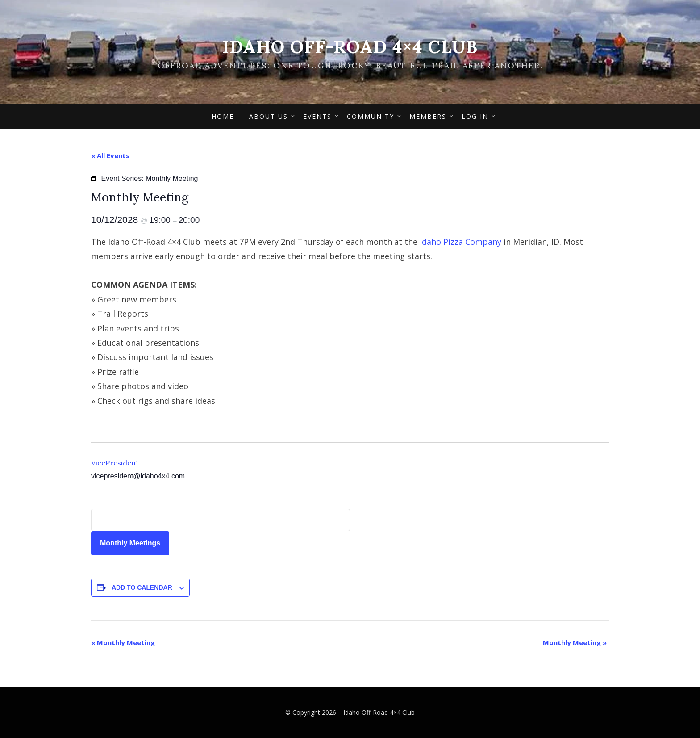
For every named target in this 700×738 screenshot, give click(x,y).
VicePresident (115, 463)
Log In (475, 116)
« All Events (110, 155)
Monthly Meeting (123, 642)
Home (223, 116)
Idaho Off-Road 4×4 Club (350, 47)
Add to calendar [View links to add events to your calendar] (142, 587)
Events (317, 116)
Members (428, 116)
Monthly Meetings (130, 543)
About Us (269, 116)
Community (371, 116)
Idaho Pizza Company (460, 242)
